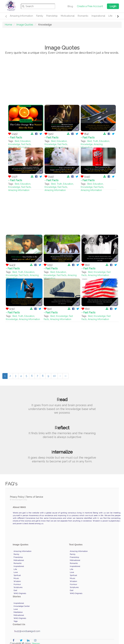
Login (113, 6)
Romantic (83, 16)
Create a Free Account (90, 6)
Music (16, 578)
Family (40, 16)
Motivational (68, 16)
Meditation (18, 612)
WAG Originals (20, 593)
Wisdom (17, 581)
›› (66, 376)
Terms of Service (34, 497)
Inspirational (98, 16)
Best (17, 141)
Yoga (16, 621)
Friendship (52, 16)
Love (16, 572)
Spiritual (17, 575)
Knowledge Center (22, 606)
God (15, 590)
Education (25, 141)
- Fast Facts (15, 138)
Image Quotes (25, 25)
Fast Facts (26, 144)
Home (8, 25)
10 (54, 376)
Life (110, 16)
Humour (17, 584)
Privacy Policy (17, 497)
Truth (95, 141)
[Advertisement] (62, 80)
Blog (70, 6)
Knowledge (14, 144)
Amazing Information (21, 16)
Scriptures (18, 587)
